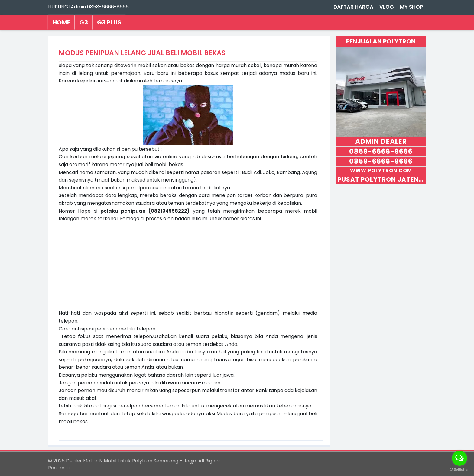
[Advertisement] (188, 265)
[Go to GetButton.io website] (459, 470)
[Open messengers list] (459, 458)
